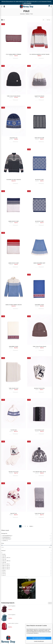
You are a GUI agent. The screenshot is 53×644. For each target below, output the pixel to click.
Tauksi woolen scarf (39, 513)
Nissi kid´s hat (14, 513)
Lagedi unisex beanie (39, 96)
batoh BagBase (12, 606)
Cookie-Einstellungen (39, 641)
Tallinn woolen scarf (14, 388)
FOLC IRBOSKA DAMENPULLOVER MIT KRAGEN (39, 54)
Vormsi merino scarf (39, 430)
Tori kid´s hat (14, 430)
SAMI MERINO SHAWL (39, 305)
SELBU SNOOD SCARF (39, 138)
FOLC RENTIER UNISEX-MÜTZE (39, 472)
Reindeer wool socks (14, 472)
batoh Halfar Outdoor (13, 623)
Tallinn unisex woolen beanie (14, 96)
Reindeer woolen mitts (39, 388)
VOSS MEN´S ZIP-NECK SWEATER (14, 180)
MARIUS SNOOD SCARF (14, 221)
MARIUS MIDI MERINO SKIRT (39, 263)
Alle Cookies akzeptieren (39, 638)
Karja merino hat (14, 138)
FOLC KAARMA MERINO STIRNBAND (14, 54)
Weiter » (31, 526)
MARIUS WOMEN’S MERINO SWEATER (14, 305)
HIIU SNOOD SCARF (39, 180)
